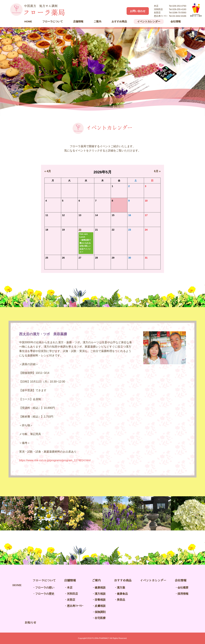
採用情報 (183, 594)
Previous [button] (10, 513)
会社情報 (176, 21)
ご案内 (97, 21)
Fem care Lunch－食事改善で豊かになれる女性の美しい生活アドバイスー (85, 243)
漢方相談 (100, 594)
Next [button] (195, 513)
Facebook (121, 11)
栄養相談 (100, 600)
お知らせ (30, 623)
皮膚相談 (100, 606)
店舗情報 (78, 21)
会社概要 (183, 588)
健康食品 (122, 594)
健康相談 (100, 588)
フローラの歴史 (45, 594)
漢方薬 (121, 588)
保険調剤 (100, 612)
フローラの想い (45, 588)
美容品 (121, 600)
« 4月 (48, 171)
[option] (102, 72)
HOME (28, 21)
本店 (70, 588)
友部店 (71, 600)
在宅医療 (100, 618)
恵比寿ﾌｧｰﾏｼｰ (75, 606)
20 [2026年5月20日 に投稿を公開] (80, 230)
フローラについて (53, 21)
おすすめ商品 (119, 21)
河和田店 (72, 594)
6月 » (157, 171)
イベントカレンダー (149, 21)
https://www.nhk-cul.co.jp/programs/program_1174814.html (55, 460)
